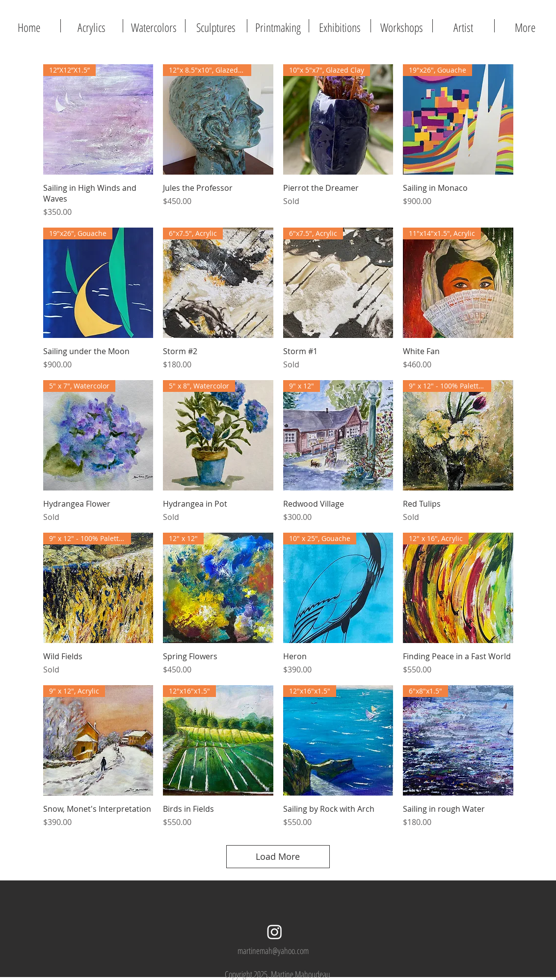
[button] (278, 26)
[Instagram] (275, 932)
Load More (278, 856)
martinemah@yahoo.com (273, 951)
